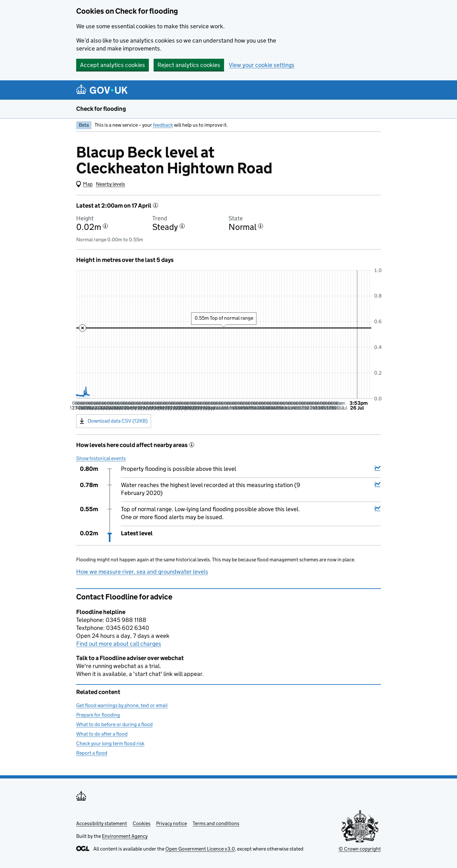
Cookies (142, 823)
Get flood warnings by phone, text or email (122, 705)
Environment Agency (125, 836)
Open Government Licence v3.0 (200, 849)
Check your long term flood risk (110, 743)
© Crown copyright (360, 849)
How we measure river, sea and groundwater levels (142, 572)
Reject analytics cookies (189, 65)
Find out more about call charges (119, 644)
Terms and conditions (216, 823)
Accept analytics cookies (113, 65)
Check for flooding (101, 109)
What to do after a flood (102, 734)
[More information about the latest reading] (156, 205)
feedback (163, 125)
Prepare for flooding (98, 715)
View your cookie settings (262, 65)
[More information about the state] (261, 226)
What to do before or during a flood (114, 724)
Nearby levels (110, 184)
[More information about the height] (105, 226)
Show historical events (101, 458)
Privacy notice (172, 823)
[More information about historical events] (192, 445)
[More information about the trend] (182, 226)
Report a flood (92, 753)
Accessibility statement (102, 823)
